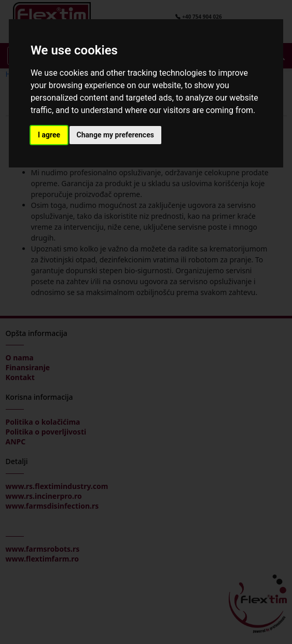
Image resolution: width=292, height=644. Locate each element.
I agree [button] (49, 135)
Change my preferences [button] (115, 135)
